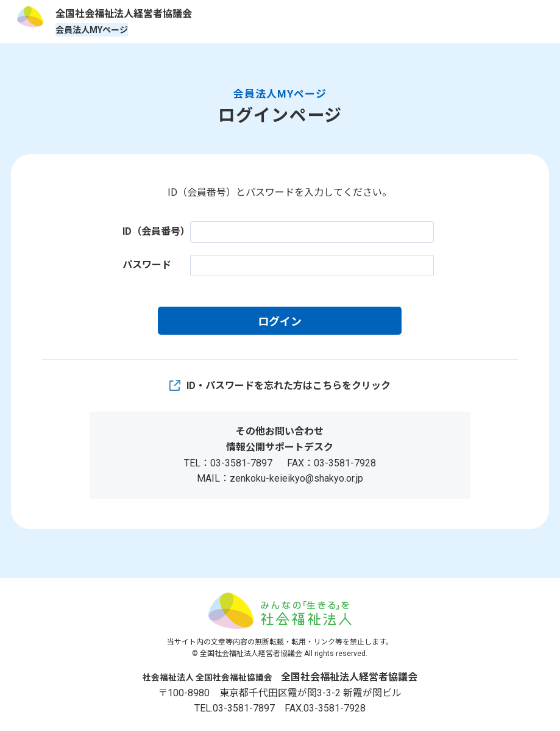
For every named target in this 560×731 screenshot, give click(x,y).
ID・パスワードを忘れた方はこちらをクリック (289, 386)
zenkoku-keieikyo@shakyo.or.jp (296, 478)
